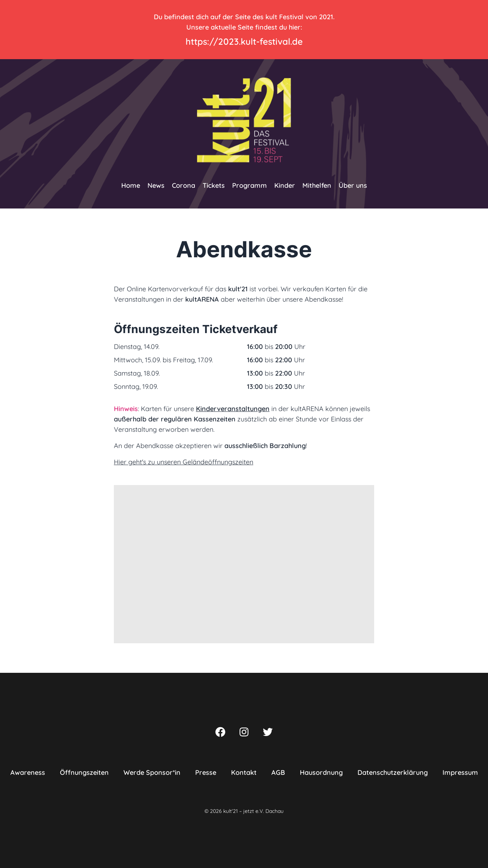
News (156, 185)
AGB (278, 772)
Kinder (285, 185)
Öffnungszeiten (84, 772)
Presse (206, 772)
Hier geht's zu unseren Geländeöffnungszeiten (184, 462)
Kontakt (244, 772)
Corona (184, 185)
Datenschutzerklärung (393, 772)
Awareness (28, 772)
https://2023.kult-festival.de (244, 41)
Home (131, 185)
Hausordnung (321, 772)
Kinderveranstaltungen (233, 409)
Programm (250, 185)
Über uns (353, 185)
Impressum (460, 772)
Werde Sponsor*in (152, 772)
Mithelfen (317, 185)
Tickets (214, 185)
